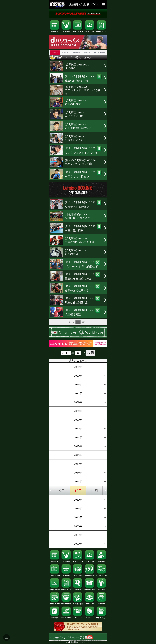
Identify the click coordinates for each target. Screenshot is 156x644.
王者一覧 (66, 575)
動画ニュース (78, 31)
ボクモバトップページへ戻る (71, 637)
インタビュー (101, 575)
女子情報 (87, 53)
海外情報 (101, 603)
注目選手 (101, 589)
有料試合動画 (55, 589)
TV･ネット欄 (55, 575)
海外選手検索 (78, 603)
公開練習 (55, 53)
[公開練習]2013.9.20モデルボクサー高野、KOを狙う (83, 90)
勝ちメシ (78, 617)
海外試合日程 (55, 603)
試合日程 (55, 31)
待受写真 (78, 589)
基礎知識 (55, 617)
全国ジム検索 (90, 589)
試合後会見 (77, 53)
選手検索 (101, 561)
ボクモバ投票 (66, 617)
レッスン (90, 617)
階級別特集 (90, 575)
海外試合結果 (66, 603)
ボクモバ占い (101, 617)
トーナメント (78, 561)
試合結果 (66, 31)
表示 (91, 353)
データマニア (101, 31)
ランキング (90, 31)
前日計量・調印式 (100, 53)
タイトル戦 (78, 575)
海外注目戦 (90, 603)
